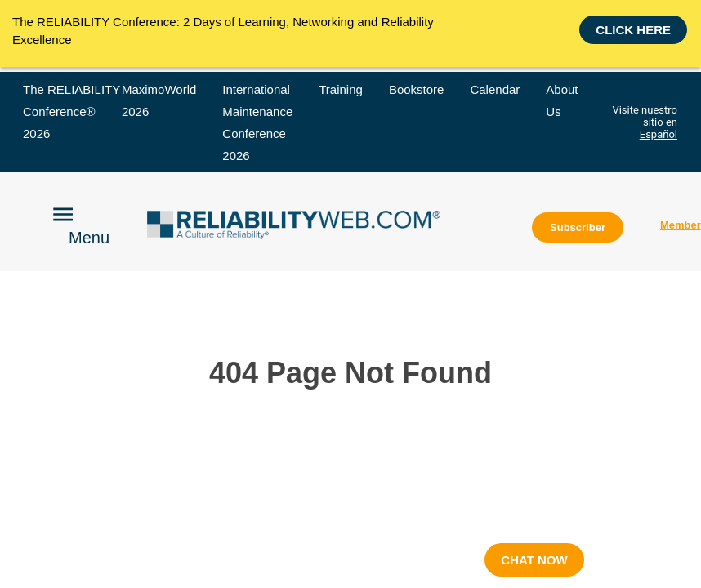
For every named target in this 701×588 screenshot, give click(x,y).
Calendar (495, 89)
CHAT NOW (534, 560)
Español (659, 134)
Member (681, 225)
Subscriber (578, 227)
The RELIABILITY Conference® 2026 (71, 111)
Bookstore (417, 89)
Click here (633, 32)
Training (341, 89)
